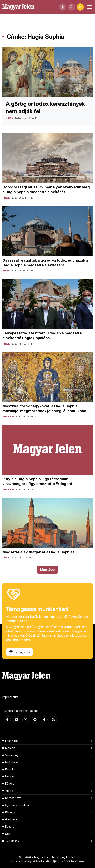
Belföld (10, 769)
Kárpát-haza (13, 798)
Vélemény (12, 755)
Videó (9, 791)
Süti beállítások (75, 861)
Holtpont (11, 776)
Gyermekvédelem (17, 805)
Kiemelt (10, 748)
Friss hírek (12, 741)
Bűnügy (10, 812)
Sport (9, 834)
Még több (47, 570)
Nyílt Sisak (12, 762)
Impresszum (10, 697)
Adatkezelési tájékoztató (51, 861)
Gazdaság (12, 819)
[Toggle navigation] (89, 7)
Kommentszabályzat (23, 861)
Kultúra (10, 827)
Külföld (10, 784)
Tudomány (12, 841)
